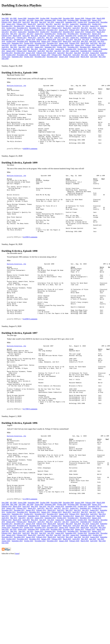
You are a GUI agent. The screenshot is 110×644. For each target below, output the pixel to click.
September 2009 (50, 20)
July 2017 (66, 38)
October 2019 (29, 43)
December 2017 (19, 39)
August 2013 (6, 30)
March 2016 (17, 36)
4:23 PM (26, 260)
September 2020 (33, 45)
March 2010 (17, 22)
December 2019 (52, 43)
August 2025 (6, 57)
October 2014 (45, 32)
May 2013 (84, 28)
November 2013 (40, 30)
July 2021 (30, 47)
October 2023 (97, 51)
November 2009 (73, 20)
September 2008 (33, 18)
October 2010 (82, 22)
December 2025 (52, 57)
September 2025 (17, 57)
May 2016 (34, 36)
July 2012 (85, 26)
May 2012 (69, 26)
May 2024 (69, 53)
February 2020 (74, 43)
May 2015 (14, 34)
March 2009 (101, 18)
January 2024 (31, 53)
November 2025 (40, 57)
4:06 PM (26, 160)
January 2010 (97, 20)
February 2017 (22, 38)
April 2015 (5, 34)
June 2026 (5, 59)
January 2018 (31, 39)
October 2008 (45, 18)
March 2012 (52, 26)
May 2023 (49, 51)
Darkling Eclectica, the (16, 86)
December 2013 (52, 30)
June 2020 (5, 45)
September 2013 (17, 30)
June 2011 (57, 24)
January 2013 (46, 28)
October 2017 (97, 38)
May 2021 (14, 47)
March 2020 (85, 43)
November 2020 (56, 45)
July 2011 (65, 24)
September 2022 (71, 49)
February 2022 (7, 49)
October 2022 (82, 49)
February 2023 (22, 51)
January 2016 (97, 34)
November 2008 (56, 18)
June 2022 (43, 49)
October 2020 (45, 45)
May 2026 (102, 57)
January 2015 (80, 32)
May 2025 (84, 55)
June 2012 (77, 26)
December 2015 (85, 34)
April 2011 (41, 24)
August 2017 (75, 38)
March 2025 (67, 55)
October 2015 (62, 34)
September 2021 (50, 47)
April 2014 (94, 30)
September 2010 (71, 22)
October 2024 (11, 55)
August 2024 (94, 53)
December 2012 (35, 28)
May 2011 (49, 24)
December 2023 (19, 53)
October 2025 (29, 57)
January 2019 (46, 41)
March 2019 (67, 41)
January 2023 (11, 51)
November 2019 (40, 43)
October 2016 (82, 36)
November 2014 (56, 32)
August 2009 (39, 20)
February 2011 (22, 24)
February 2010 (7, 22)
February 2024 (41, 53)
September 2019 (17, 43)
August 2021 (39, 47)
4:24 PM (26, 352)
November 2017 (7, 39)
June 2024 (77, 53)
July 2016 (51, 36)
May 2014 (102, 30)
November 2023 (7, 53)
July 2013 (101, 28)
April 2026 (94, 57)
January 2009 (80, 18)
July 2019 (101, 41)
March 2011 (32, 24)
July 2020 (13, 45)
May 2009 (14, 20)
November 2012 (22, 28)
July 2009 (30, 20)
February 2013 (57, 28)
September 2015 (50, 34)
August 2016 (60, 36)
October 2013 (29, 30)
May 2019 (84, 41)
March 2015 (101, 32)
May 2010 (34, 22)
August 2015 (39, 34)
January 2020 (63, 43)
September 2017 (86, 38)
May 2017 (49, 38)
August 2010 (60, 22)
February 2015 (90, 32)
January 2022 (97, 47)
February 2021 (90, 45)
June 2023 (58, 51)
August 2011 (74, 24)
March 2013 (67, 28)
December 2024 (35, 55)
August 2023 (75, 51)
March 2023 (32, 51)
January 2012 (30, 26)
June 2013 (93, 28)
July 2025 (101, 55)
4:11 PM (26, 556)
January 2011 (11, 24)
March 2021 (101, 45)
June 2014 (5, 32)
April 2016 (26, 36)
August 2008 (22, 18)
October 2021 (62, 47)
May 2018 (69, 39)
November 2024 (22, 55)
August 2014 (22, 32)
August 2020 (22, 45)
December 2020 (68, 45)
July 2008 (13, 18)
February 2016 (7, 36)
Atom (17, 611)
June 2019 (93, 41)
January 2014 (63, 30)
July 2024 (86, 53)
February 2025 (57, 55)
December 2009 (85, 20)
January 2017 (11, 38)
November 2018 (22, 41)
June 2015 (22, 34)
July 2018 (86, 39)
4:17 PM (26, 454)
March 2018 (52, 39)
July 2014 (13, 32)
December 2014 (68, 32)
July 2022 (51, 49)
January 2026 (63, 57)
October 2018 (11, 41)
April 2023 (41, 51)
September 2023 (86, 51)
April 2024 (61, 53)
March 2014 (85, 30)
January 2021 (80, 45)
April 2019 (76, 41)
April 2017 (41, 38)
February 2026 (74, 57)
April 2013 (76, 28)
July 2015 (30, 34)
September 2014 (33, 32)
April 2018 (61, 39)
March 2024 (52, 53)
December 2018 (35, 41)
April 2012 (61, 26)
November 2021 (73, 47)
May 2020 (102, 43)
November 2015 (73, 34)
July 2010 (51, 22)
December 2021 (85, 47)
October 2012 (11, 28)
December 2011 (19, 26)
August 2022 (60, 49)
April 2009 (5, 20)
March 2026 (85, 57)
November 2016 (94, 36)
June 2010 (43, 22)
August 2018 (94, 39)
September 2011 (85, 24)
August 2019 (6, 43)
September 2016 (71, 36)
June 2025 (93, 55)
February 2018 (41, 39)
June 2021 (22, 47)
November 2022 (94, 49)
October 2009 (62, 20)
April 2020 (94, 43)
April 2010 (26, 22)
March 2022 (17, 49)
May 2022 (34, 49)
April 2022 (26, 49)
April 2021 (5, 47)
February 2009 (90, 18)
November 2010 (94, 22)
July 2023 (66, 51)
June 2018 (77, 39)
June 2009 (22, 20)
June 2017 (58, 38)
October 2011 (97, 24)
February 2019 (57, 41)
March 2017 (32, 38)
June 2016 (43, 36)
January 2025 (46, 55)
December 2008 (68, 18)
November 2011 (7, 26)
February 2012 (41, 26)
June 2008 (5, 18)
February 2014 (74, 30)
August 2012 (94, 26)
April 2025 (76, 55)
